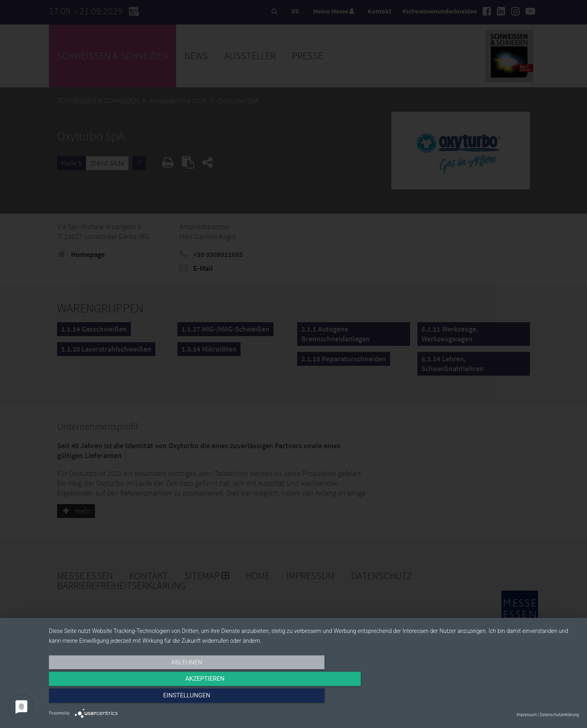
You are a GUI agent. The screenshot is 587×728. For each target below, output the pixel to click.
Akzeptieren (314, 698)
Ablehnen (128, 698)
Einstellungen (499, 698)
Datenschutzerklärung (559, 715)
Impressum (527, 715)
